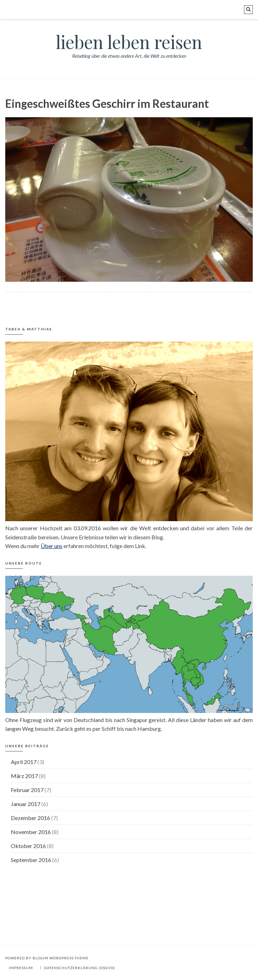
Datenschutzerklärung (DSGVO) (80, 968)
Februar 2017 (27, 790)
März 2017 (24, 776)
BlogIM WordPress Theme (61, 958)
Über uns (52, 546)
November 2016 (31, 832)
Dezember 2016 (30, 818)
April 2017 (24, 762)
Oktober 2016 (28, 846)
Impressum (21, 968)
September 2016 (31, 860)
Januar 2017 (26, 804)
